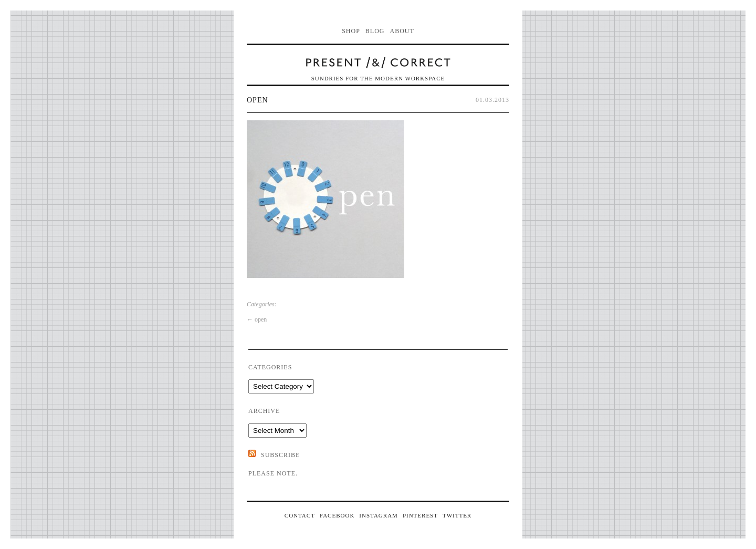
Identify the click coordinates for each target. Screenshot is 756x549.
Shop (351, 31)
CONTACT (300, 515)
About (402, 31)
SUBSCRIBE (280, 455)
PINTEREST (420, 515)
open (258, 100)
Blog (375, 31)
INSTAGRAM (379, 515)
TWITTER (457, 515)
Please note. (273, 473)
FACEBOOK (337, 515)
